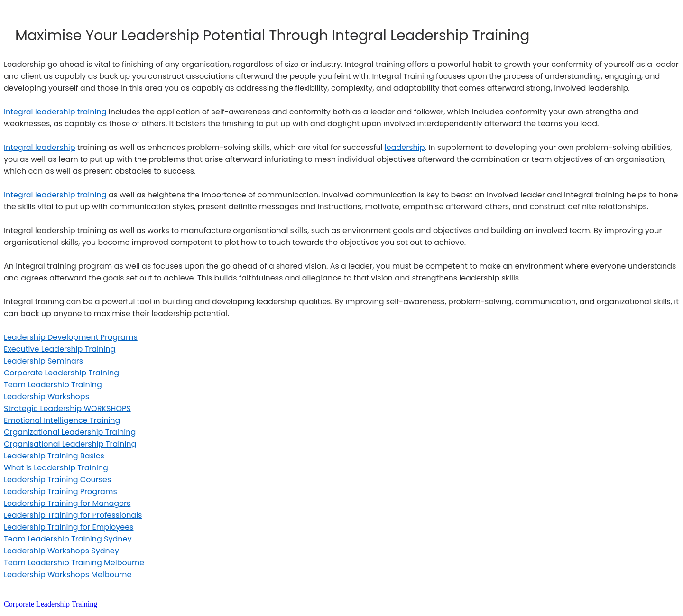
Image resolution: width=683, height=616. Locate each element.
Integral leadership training (55, 112)
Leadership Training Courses (57, 480)
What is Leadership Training (56, 468)
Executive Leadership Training (60, 349)
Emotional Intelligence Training (62, 420)
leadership (405, 147)
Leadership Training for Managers (67, 503)
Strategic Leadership (67, 408)
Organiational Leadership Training (70, 444)
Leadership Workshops (46, 397)
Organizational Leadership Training (70, 432)
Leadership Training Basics (54, 456)
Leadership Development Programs (71, 337)
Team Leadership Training (53, 385)
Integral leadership (39, 147)
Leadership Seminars (43, 361)
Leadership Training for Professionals (73, 515)
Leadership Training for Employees (69, 527)
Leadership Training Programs (60, 491)
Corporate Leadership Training (61, 373)
